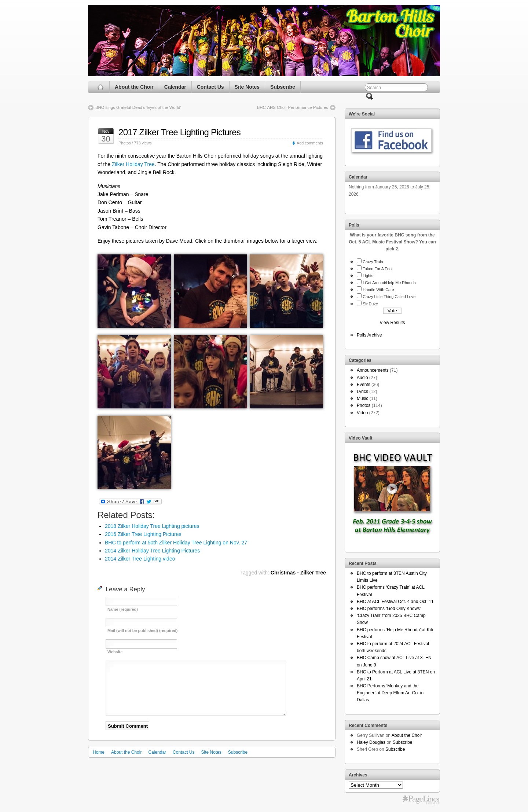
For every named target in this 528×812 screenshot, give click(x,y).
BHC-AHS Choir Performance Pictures (293, 107)
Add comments (310, 143)
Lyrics (362, 392)
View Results (392, 323)
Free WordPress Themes (421, 800)
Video (362, 413)
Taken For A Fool (377, 269)
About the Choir (134, 87)
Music (362, 398)
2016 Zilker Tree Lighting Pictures (143, 534)
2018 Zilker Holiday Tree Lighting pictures (152, 526)
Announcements (373, 370)
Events (364, 385)
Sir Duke (370, 304)
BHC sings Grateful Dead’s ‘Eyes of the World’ (138, 107)
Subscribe (283, 87)
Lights (368, 276)
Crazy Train (373, 262)
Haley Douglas (371, 742)
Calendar (175, 87)
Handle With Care (378, 290)
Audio (362, 378)
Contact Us (210, 87)
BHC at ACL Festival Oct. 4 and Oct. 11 (395, 602)
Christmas (283, 573)
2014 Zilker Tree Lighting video (140, 559)
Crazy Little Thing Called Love (389, 297)
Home (99, 752)
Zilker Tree (313, 573)
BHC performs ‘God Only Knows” (389, 609)
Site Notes (247, 87)
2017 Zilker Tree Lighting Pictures (179, 132)
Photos (125, 143)
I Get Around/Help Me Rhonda (389, 283)
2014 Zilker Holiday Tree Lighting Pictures (152, 551)
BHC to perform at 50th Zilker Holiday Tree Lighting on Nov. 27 (176, 543)
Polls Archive (369, 335)
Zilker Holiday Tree (133, 164)
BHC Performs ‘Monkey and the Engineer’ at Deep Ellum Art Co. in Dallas (390, 693)
